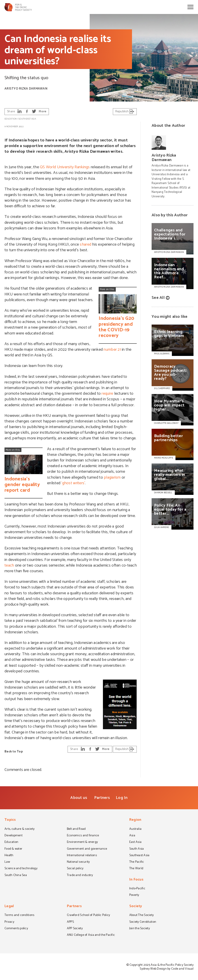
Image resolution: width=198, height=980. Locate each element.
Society (136, 907)
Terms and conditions (19, 915)
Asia (132, 836)
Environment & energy (82, 842)
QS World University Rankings (65, 167)
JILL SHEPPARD (162, 388)
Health (9, 856)
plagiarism (112, 477)
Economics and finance (83, 836)
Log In (122, 798)
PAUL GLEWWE (162, 354)
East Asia (135, 842)
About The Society (142, 915)
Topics (10, 820)
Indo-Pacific (137, 889)
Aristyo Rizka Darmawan (26, 89)
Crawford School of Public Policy (89, 915)
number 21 (112, 350)
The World (136, 869)
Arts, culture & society (19, 829)
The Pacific (137, 862)
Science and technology (21, 869)
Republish (125, 112)
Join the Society (140, 929)
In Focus (136, 880)
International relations (82, 856)
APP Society (75, 929)
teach (9, 565)
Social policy (75, 869)
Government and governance (87, 849)
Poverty (134, 895)
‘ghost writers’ (73, 483)
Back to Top (14, 752)
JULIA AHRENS (162, 527)
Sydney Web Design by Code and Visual (167, 969)
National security (78, 862)
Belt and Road (76, 829)
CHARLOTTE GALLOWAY (166, 423)
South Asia (137, 849)
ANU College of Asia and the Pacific (91, 935)
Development (14, 836)
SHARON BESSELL (163, 493)
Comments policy (16, 929)
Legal (9, 907)
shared (85, 244)
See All (158, 298)
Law (7, 862)
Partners (102, 798)
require (107, 394)
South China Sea (16, 876)
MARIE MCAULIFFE (164, 458)
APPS (70, 922)
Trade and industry (80, 876)
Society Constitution (143, 922)
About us (79, 798)
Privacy (9, 922)
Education (11, 119)
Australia (135, 829)
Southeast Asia (27, 119)
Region (135, 820)
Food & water (13, 849)
